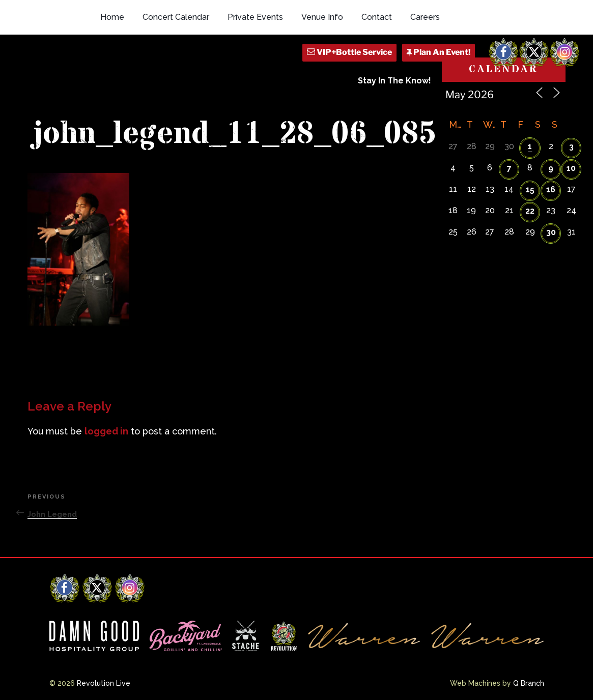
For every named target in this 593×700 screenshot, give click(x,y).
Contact (377, 17)
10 (571, 168)
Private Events (255, 17)
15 (530, 189)
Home (112, 17)
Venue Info (322, 17)
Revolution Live (104, 683)
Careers (425, 17)
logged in (106, 431)
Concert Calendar (176, 17)
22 (530, 211)
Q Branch (529, 683)
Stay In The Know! (394, 81)
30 (551, 232)
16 (551, 189)
